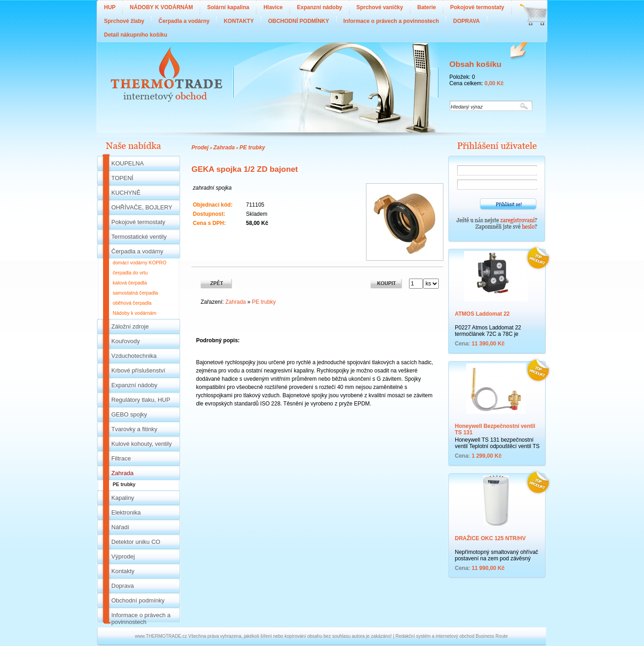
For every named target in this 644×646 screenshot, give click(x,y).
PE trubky (252, 148)
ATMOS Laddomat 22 (482, 314)
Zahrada (224, 148)
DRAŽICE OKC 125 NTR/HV (490, 538)
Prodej (200, 148)
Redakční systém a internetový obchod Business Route (451, 636)
